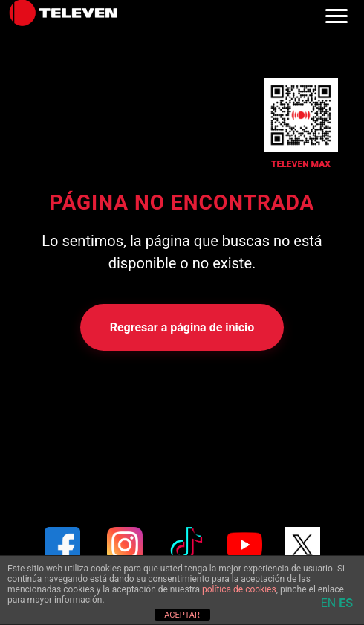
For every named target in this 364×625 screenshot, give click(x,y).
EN (329, 603)
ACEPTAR (182, 615)
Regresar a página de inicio (182, 327)
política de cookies (239, 589)
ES (346, 603)
